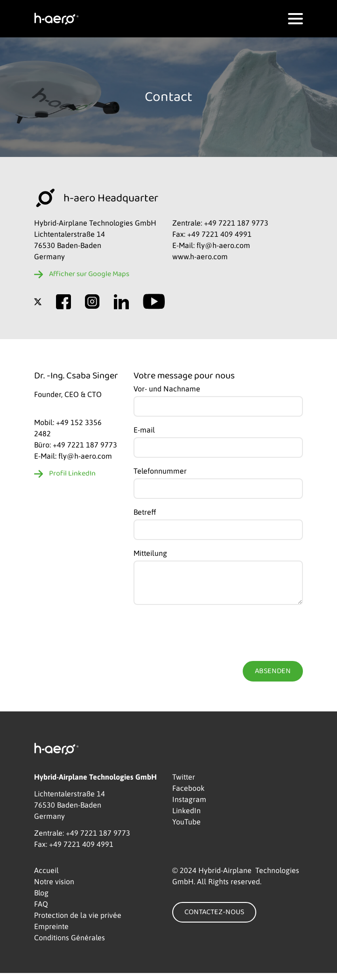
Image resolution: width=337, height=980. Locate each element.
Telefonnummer (160, 471)
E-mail (144, 430)
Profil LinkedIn (72, 474)
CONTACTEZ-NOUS (214, 919)
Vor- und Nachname (167, 389)
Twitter (184, 784)
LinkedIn (186, 817)
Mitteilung (150, 553)
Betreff (145, 512)
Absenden (273, 678)
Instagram (189, 806)
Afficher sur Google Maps (89, 274)
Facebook (188, 795)
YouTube (186, 829)
